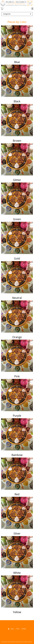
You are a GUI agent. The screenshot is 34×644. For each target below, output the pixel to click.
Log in (12, 629)
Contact (24, 629)
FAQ (18, 629)
